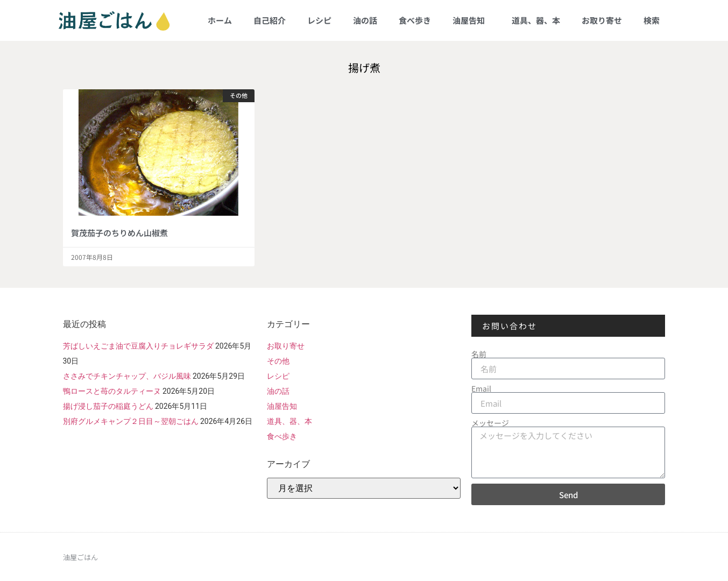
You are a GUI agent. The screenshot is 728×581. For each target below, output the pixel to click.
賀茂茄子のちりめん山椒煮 (119, 233)
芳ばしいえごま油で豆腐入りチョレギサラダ (138, 346)
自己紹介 (270, 20)
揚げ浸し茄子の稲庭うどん (108, 406)
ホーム (220, 20)
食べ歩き (415, 20)
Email (481, 388)
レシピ (319, 20)
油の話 (365, 20)
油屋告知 (471, 20)
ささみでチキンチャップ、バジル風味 (127, 376)
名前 (479, 354)
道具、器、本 (536, 20)
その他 (278, 361)
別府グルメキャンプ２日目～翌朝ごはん (131, 421)
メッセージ (490, 423)
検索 (652, 20)
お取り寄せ (602, 20)
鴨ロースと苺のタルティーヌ (112, 391)
